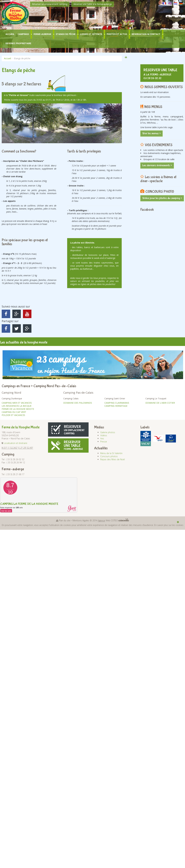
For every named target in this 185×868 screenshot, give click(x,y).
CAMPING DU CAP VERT (14, 412)
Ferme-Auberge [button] (42, 34)
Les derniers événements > (157, 165)
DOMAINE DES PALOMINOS (78, 403)
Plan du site (65, 520)
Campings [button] (23, 34)
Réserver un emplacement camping (50, 4)
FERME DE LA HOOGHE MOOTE (18, 409)
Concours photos (109, 456)
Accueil (10, 34)
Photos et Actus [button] (117, 34)
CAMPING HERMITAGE (116, 406)
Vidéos (104, 435)
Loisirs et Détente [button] (91, 34)
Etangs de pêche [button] (66, 34)
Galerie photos (108, 432)
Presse (104, 442)
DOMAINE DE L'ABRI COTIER (160, 403)
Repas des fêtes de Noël (113, 459)
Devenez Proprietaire (18, 43)
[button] (31, 34)
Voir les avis (6, 511)
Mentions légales (81, 520)
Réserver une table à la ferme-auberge (93, 4)
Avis (102, 438)
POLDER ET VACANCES (13, 415)
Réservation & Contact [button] (146, 34)
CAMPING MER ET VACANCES (17, 403)
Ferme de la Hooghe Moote (21, 427)
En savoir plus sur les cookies (169, 525)
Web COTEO (113, 520)
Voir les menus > (151, 133)
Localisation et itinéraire (15, 443)
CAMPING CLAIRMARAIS (117, 403)
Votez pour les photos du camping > (162, 198)
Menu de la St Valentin (111, 453)
